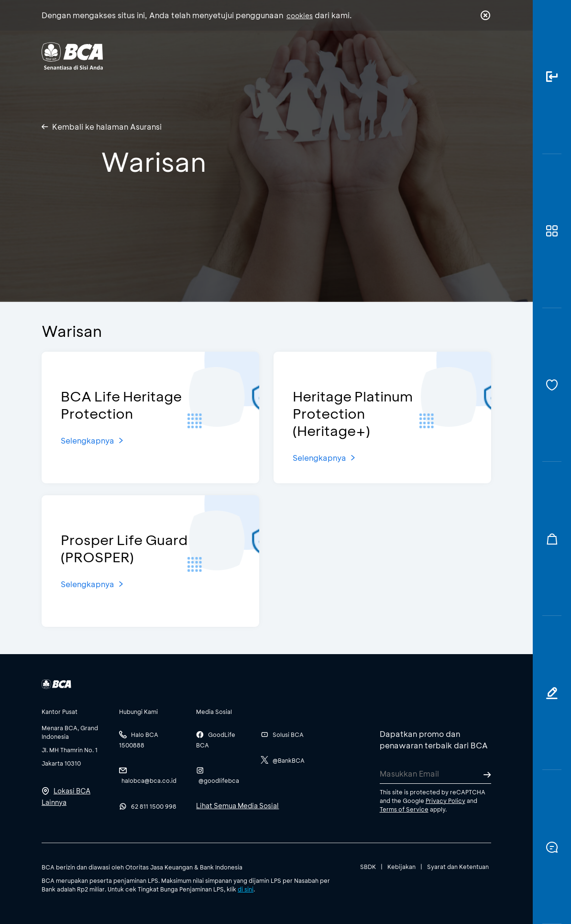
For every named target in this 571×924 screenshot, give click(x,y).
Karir (365, 55)
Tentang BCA (310, 55)
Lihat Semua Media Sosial (237, 806)
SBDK (368, 867)
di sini (246, 889)
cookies (300, 16)
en (483, 56)
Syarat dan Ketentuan (458, 867)
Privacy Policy (445, 801)
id (466, 56)
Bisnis (253, 55)
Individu (207, 55)
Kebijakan (401, 867)
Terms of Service (404, 809)
